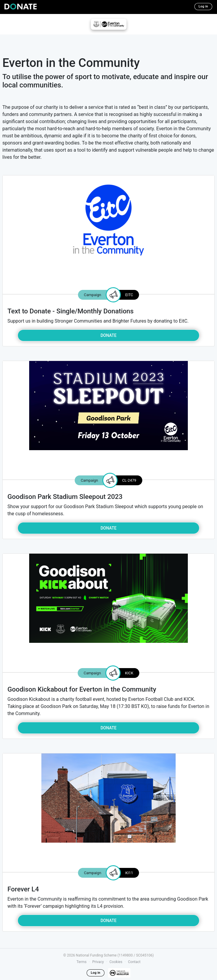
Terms (82, 962)
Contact (134, 962)
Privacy (98, 962)
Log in (203, 6)
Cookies (116, 962)
